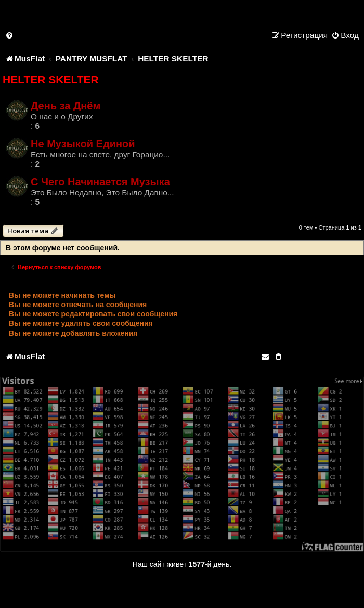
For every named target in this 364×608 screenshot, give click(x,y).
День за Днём (66, 106)
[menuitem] (10, 35)
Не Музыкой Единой (83, 144)
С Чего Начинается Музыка (100, 182)
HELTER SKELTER (51, 79)
